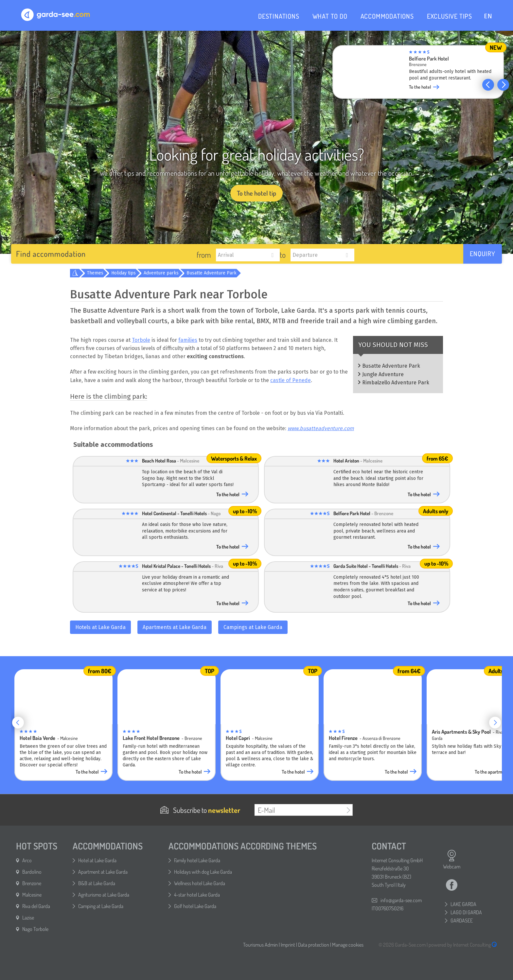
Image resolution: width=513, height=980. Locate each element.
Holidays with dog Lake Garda (203, 872)
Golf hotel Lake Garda (195, 906)
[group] (418, 74)
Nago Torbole (35, 929)
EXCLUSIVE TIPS (450, 16)
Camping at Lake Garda (101, 906)
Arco (27, 860)
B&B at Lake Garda (97, 883)
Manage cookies (348, 945)
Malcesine (32, 895)
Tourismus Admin (260, 945)
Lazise (28, 918)
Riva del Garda (36, 906)
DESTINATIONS (279, 16)
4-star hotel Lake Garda (197, 895)
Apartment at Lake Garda (103, 872)
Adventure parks (161, 273)
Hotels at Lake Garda (100, 627)
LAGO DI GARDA (466, 912)
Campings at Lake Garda (253, 627)
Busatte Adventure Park (212, 273)
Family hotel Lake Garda (197, 860)
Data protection (314, 945)
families (188, 340)
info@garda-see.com (401, 900)
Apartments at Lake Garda (175, 627)
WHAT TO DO (330, 16)
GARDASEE (462, 920)
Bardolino (32, 872)
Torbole (141, 340)
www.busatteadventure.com (321, 428)
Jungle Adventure (383, 374)
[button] (488, 85)
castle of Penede (291, 380)
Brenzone (32, 883)
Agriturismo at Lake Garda (104, 895)
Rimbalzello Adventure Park (396, 383)
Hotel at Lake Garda (97, 860)
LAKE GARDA (463, 904)
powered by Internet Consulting (463, 945)
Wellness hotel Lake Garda (200, 883)
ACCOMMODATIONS (387, 16)
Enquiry (483, 254)
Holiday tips (124, 273)
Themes (95, 273)
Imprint (288, 945)
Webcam (452, 860)
